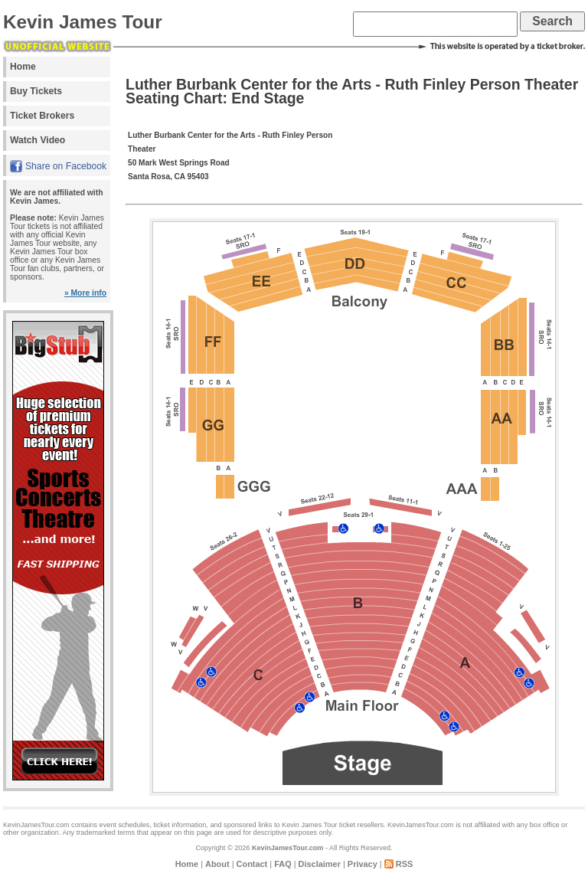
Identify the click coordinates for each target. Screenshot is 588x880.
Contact (252, 864)
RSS (405, 864)
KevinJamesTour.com (288, 848)
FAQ (283, 864)
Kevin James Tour (83, 22)
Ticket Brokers (42, 116)
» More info (85, 293)
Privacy (363, 864)
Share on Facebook (66, 166)
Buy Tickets (36, 91)
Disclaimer (320, 864)
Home (23, 67)
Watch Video (38, 140)
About (217, 864)
